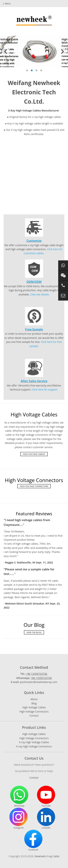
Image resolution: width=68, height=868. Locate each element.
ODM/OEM (34, 282)
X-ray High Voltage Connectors (34, 746)
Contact (34, 716)
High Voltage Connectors (34, 486)
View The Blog (34, 632)
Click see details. (40, 294)
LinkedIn (46, 819)
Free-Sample (34, 329)
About (34, 699)
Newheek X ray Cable (47, 856)
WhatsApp (19, 796)
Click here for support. (45, 389)
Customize (34, 241)
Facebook (33, 840)
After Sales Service (34, 381)
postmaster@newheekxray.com (39, 682)
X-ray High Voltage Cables (34, 742)
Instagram (18, 819)
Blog (34, 703)
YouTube (46, 796)
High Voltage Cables (34, 454)
